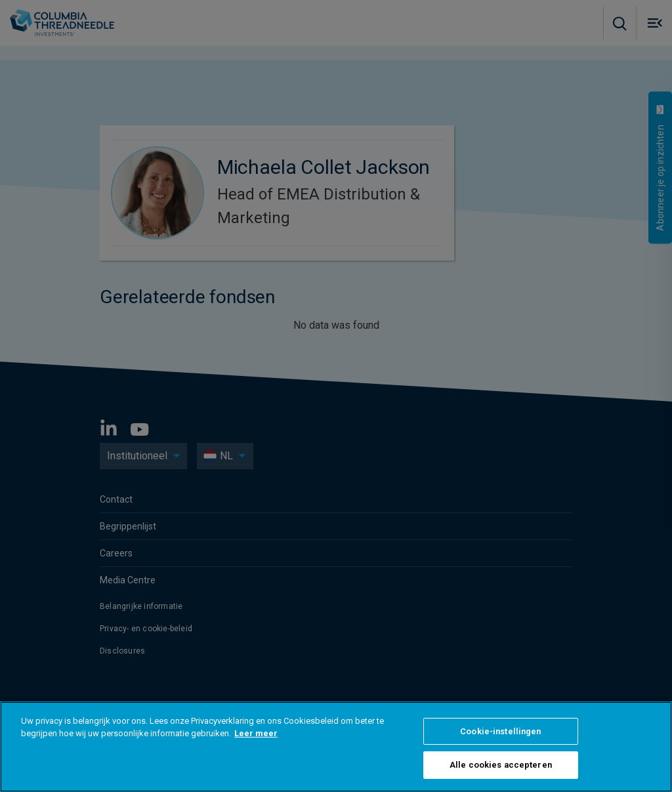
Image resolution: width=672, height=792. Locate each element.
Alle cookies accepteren (501, 765)
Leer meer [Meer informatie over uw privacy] (256, 733)
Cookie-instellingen (500, 731)
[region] (336, 747)
